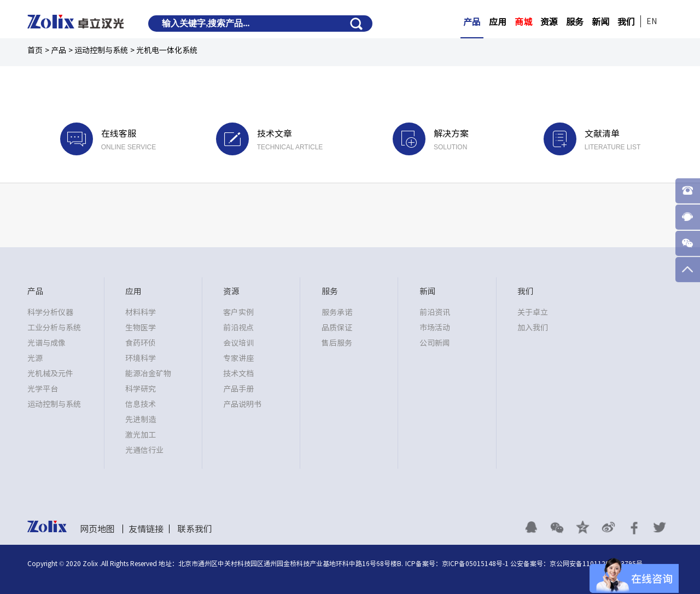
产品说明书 (242, 404)
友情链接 (146, 529)
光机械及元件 (50, 374)
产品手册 (238, 389)
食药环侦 (141, 343)
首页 (35, 50)
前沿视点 (238, 328)
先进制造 (141, 420)
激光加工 (141, 435)
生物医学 (141, 328)
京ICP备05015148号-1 (475, 563)
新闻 (600, 22)
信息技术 (141, 404)
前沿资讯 (435, 312)
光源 (35, 358)
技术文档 (238, 374)
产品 (472, 22)
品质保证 (337, 328)
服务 (575, 22)
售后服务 (337, 343)
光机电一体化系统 (167, 50)
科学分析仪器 (50, 312)
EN (652, 21)
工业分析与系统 (54, 328)
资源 (549, 22)
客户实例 (238, 312)
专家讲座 (238, 358)
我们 (626, 22)
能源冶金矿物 (148, 374)
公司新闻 (435, 343)
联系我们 (195, 529)
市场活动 (435, 328)
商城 (523, 22)
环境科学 (141, 358)
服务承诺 (337, 312)
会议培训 (238, 343)
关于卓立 (533, 312)
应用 (498, 22)
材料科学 (141, 312)
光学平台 (43, 389)
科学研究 (141, 389)
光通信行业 (144, 450)
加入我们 (533, 328)
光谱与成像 (46, 343)
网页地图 (97, 529)
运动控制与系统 (101, 50)
